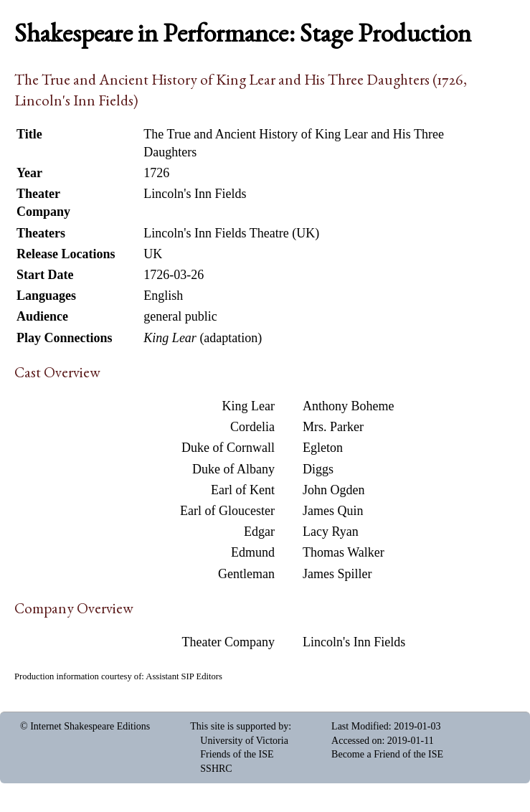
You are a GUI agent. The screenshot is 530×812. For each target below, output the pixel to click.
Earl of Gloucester (227, 511)
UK (153, 254)
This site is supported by (239, 726)
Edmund (253, 552)
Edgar (259, 532)
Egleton (323, 448)
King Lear (249, 406)
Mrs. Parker (333, 427)
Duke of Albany (233, 469)
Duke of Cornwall (228, 448)
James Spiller (337, 574)
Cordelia (252, 427)
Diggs (318, 469)
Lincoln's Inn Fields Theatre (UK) (231, 233)
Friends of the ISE (237, 754)
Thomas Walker (344, 552)
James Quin (333, 511)
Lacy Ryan (331, 532)
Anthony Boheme (349, 406)
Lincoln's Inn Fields (354, 642)
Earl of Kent (243, 490)
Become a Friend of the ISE (387, 754)
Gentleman (246, 574)
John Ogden (334, 490)
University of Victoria (244, 741)
